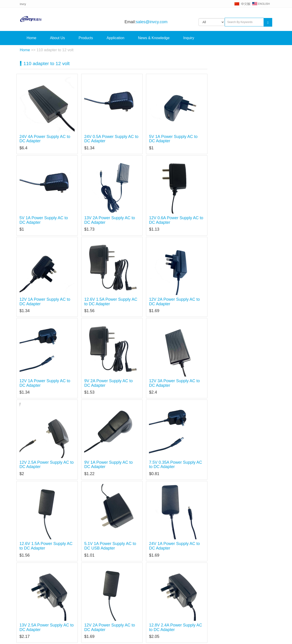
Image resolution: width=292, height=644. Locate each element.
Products (86, 38)
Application (116, 38)
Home (31, 38)
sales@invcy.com (152, 22)
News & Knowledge (154, 38)
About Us (58, 38)
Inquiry (189, 38)
